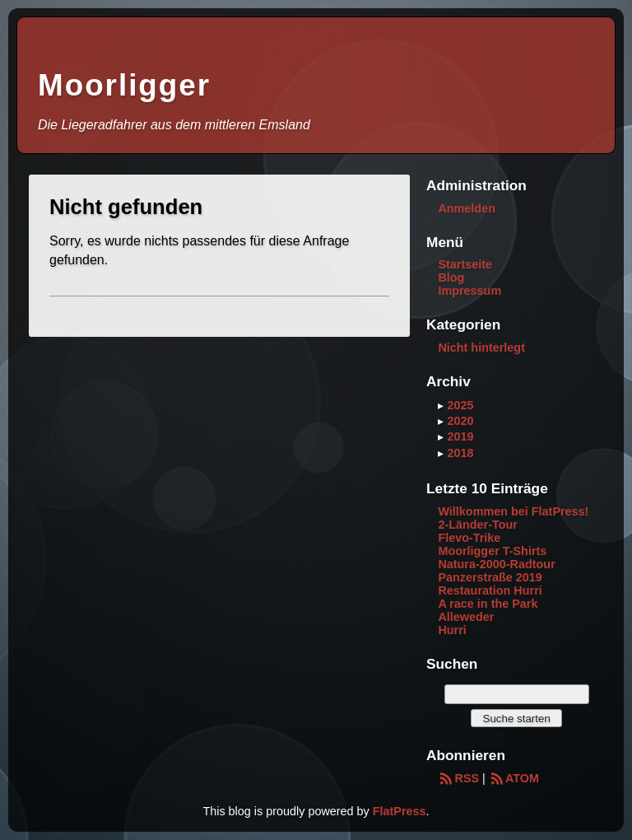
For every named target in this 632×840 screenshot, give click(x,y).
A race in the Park (488, 604)
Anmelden (467, 208)
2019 (460, 436)
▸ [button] (442, 405)
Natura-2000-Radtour (496, 564)
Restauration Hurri (490, 590)
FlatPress (400, 811)
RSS (458, 778)
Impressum (469, 291)
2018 (460, 453)
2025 (460, 405)
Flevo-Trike (469, 538)
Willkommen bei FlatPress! (513, 511)
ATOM (514, 778)
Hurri (452, 630)
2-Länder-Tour (477, 525)
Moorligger (124, 85)
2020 (460, 421)
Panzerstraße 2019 (490, 577)
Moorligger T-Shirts (492, 551)
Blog (451, 278)
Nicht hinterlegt (481, 348)
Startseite (465, 264)
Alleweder (466, 617)
